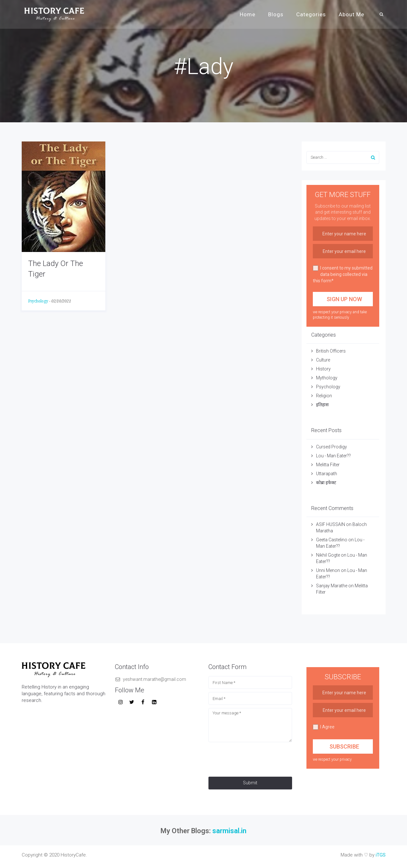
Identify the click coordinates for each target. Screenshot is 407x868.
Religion (324, 396)
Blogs (276, 14)
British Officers (331, 351)
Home (248, 14)
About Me (351, 14)
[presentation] (257, 758)
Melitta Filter (328, 465)
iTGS (381, 855)
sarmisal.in (229, 831)
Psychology (38, 301)
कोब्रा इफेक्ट (326, 483)
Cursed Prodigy (332, 447)
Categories (311, 14)
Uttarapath (327, 474)
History (323, 369)
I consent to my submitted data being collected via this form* (343, 274)
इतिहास (323, 405)
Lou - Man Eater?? (333, 456)
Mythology (327, 378)
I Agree (324, 727)
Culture (323, 360)
